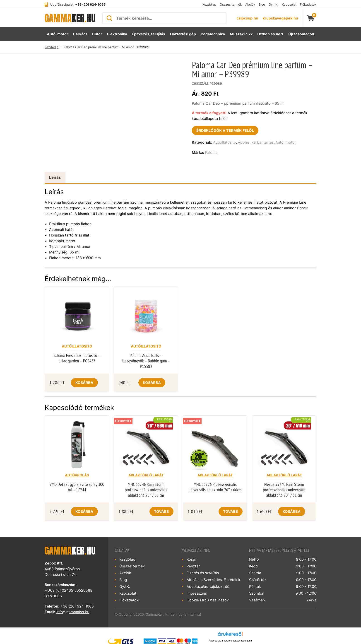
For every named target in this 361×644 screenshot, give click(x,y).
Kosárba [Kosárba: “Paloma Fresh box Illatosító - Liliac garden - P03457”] (84, 383)
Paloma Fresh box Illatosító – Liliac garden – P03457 (77, 358)
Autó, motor (57, 34)
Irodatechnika (214, 34)
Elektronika (118, 34)
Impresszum (197, 593)
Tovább (161, 511)
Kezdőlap (209, 4)
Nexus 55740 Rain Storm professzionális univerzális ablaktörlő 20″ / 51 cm (284, 490)
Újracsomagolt (302, 34)
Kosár (191, 559)
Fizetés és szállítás (203, 573)
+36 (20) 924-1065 (90, 4)
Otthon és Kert (272, 34)
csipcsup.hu (247, 18)
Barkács (79, 34)
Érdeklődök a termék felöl (225, 130)
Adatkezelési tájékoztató (208, 586)
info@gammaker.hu (73, 612)
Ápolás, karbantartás (256, 142)
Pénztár (193, 566)
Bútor (97, 34)
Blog (262, 4)
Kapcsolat (289, 4)
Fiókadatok (308, 4)
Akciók (250, 4)
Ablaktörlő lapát (146, 475)
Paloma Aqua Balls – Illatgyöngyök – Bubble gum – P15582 (146, 361)
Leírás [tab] (55, 177)
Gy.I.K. (273, 4)
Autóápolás (77, 475)
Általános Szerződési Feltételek (213, 580)
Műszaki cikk (242, 34)
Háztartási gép (183, 34)
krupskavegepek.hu (280, 18)
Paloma (211, 152)
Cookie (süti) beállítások (208, 600)
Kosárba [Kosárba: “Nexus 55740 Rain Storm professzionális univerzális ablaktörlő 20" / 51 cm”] (292, 511)
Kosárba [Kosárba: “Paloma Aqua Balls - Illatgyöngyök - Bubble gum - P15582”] (152, 383)
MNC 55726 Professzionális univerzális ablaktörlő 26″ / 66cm (215, 487)
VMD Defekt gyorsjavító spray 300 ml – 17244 (77, 487)
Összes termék (231, 4)
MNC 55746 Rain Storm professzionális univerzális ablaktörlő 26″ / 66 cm (146, 490)
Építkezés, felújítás (149, 34)
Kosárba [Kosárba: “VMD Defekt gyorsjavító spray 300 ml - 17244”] (84, 511)
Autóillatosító (225, 142)
